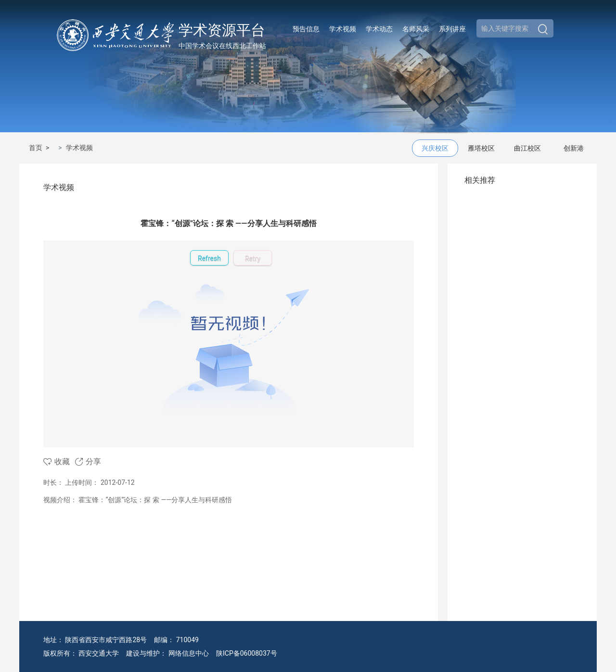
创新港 (574, 148)
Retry (253, 258)
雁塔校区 (481, 148)
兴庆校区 (435, 148)
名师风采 (416, 29)
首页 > (41, 148)
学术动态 (379, 29)
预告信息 (306, 29)
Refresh (209, 258)
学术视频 (343, 29)
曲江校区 (527, 148)
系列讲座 (452, 29)
